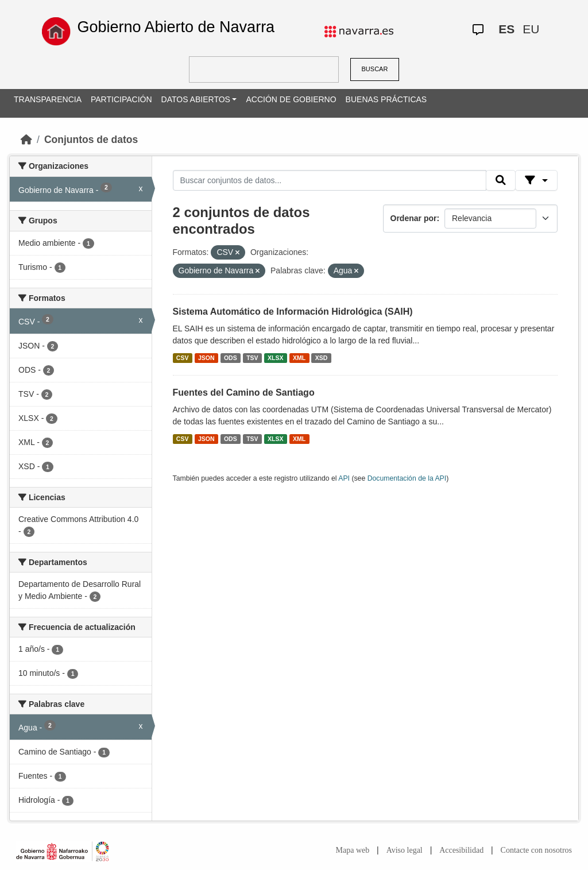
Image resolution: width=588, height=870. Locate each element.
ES (506, 29)
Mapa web (353, 850)
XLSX (275, 358)
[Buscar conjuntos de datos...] (330, 180)
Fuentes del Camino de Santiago (244, 393)
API (344, 478)
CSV (183, 358)
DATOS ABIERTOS (196, 99)
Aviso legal (405, 850)
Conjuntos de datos (91, 140)
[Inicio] (26, 140)
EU (531, 29)
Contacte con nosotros (536, 850)
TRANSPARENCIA (48, 99)
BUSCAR (375, 69)
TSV (252, 358)
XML (299, 358)
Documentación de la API (407, 478)
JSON (206, 358)
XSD (322, 358)
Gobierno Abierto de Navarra (176, 27)
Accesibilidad (461, 850)
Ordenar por (414, 218)
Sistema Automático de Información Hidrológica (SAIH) (293, 312)
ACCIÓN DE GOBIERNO (291, 99)
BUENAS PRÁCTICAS (386, 99)
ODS (231, 358)
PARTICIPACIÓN (121, 99)
